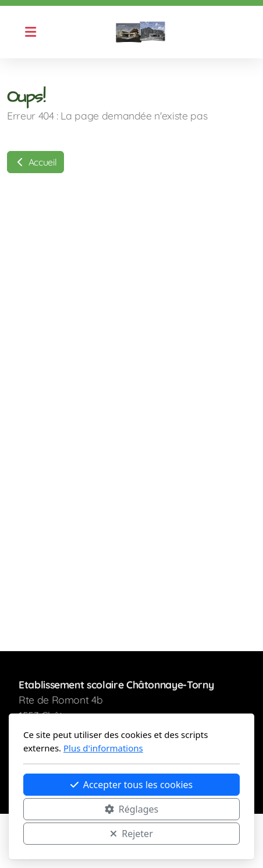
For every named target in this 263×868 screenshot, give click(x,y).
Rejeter (131, 834)
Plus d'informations (103, 748)
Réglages (131, 809)
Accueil (35, 162)
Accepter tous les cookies (132, 785)
